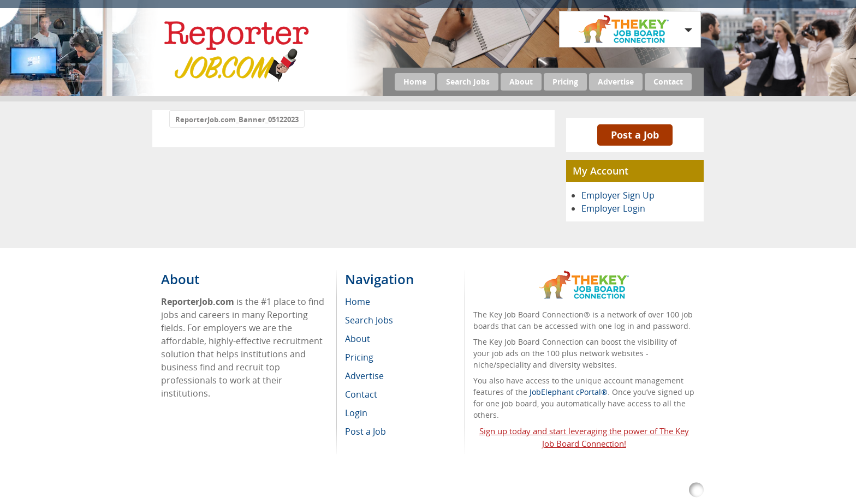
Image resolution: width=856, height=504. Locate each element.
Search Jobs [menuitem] (369, 320)
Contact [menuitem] (361, 394)
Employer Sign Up (618, 195)
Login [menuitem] (356, 413)
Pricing (565, 82)
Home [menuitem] (358, 302)
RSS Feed (387, 490)
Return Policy (438, 490)
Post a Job (635, 135)
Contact (668, 82)
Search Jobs (468, 82)
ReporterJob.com (255, 490)
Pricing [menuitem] (359, 357)
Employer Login (613, 208)
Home (415, 82)
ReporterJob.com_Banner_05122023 (237, 119)
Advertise (616, 82)
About (521, 82)
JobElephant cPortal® (569, 392)
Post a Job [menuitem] (365, 431)
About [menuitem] (358, 339)
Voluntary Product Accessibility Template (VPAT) (558, 490)
